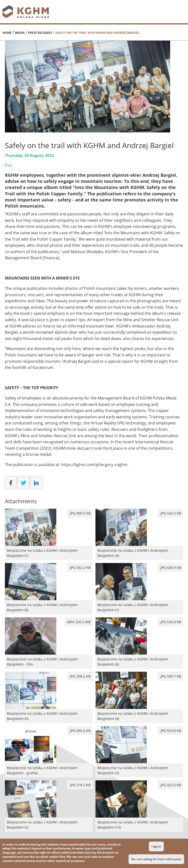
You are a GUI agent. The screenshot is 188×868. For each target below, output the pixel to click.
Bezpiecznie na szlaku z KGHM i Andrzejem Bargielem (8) (49, 607)
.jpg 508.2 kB (80, 676)
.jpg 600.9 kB (170, 568)
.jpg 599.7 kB (170, 676)
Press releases (40, 33)
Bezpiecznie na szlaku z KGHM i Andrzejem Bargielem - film (49, 661)
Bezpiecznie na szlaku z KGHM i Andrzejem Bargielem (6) (139, 661)
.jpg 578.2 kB (80, 785)
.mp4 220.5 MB (78, 622)
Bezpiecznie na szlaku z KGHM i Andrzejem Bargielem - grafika (49, 770)
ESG (9, 165)
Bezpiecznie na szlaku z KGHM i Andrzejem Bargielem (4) (139, 716)
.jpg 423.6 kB (170, 785)
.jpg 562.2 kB (80, 568)
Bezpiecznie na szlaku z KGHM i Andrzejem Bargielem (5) (49, 716)
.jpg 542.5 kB (170, 513)
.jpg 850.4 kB (80, 731)
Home (7, 33)
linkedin (36, 483)
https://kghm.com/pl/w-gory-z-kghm (94, 465)
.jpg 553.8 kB (170, 731)
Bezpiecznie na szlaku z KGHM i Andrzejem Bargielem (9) (139, 552)
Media (20, 33)
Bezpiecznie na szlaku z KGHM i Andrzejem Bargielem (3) (139, 770)
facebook (11, 483)
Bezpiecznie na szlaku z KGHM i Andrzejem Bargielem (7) (139, 607)
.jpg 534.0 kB (170, 622)
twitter (23, 483)
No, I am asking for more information (156, 859)
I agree (156, 846)
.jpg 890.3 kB (80, 513)
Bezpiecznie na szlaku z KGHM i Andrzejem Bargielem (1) (49, 552)
